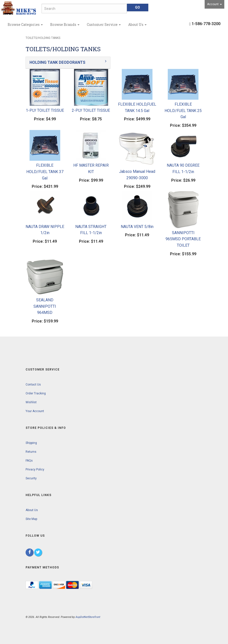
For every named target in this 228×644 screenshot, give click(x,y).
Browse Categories (25, 24)
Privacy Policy (35, 469)
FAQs (29, 461)
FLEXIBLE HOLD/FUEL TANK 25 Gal (183, 111)
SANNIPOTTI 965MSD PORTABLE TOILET (183, 239)
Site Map (31, 519)
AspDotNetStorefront (88, 617)
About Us (137, 24)
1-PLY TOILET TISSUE (45, 110)
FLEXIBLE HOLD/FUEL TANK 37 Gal (45, 172)
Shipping (31, 443)
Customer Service (104, 24)
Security (31, 478)
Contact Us (33, 385)
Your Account (35, 411)
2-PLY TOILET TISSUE (91, 110)
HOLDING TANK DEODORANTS (57, 62)
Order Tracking (36, 393)
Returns (31, 452)
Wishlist (31, 402)
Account (214, 4)
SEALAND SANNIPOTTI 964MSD (45, 306)
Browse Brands (65, 24)
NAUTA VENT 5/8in (137, 227)
